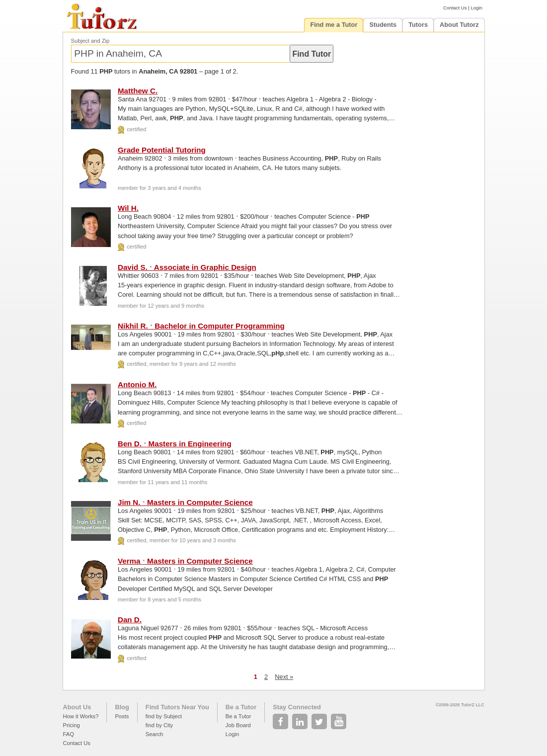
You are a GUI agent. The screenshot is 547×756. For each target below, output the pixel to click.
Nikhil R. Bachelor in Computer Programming (201, 326)
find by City (159, 725)
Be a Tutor (241, 707)
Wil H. (128, 208)
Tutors (418, 25)
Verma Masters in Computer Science (185, 561)
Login (476, 8)
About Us (77, 707)
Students (383, 25)
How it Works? (81, 716)
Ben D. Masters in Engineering (175, 444)
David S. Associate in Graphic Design (187, 267)
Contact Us (455, 8)
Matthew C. (138, 91)
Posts (122, 716)
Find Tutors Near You (177, 707)
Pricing (72, 725)
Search (154, 734)
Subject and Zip (90, 41)
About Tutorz (459, 25)
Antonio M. (137, 384)
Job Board (238, 725)
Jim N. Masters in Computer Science (185, 502)
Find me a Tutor (334, 25)
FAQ (69, 734)
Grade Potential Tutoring (162, 150)
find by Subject (164, 716)
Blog (122, 707)
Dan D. (130, 620)
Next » (284, 677)
